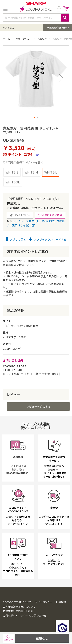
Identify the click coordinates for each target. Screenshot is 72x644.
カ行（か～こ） (24, 39)
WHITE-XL (13, 182)
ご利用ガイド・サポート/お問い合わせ (25, 616)
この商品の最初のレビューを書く (23, 162)
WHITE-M (31, 172)
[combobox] (36, 18)
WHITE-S (12, 172)
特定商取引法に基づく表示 (18, 611)
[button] (61, 78)
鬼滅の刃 (42, 39)
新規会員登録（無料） (58, 28)
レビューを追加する (38, 406)
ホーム (7, 39)
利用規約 (61, 602)
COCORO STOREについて (17, 602)
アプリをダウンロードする (48, 239)
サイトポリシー (44, 602)
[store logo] (36, 9)
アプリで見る (16, 239)
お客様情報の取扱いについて (19, 607)
